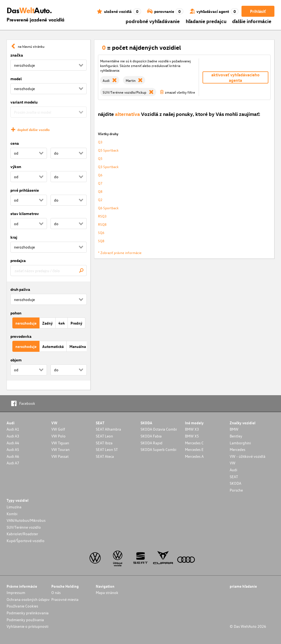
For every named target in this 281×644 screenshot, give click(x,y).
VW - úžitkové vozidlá (248, 456)
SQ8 (101, 241)
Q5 (100, 158)
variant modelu (24, 102)
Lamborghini (240, 443)
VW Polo (58, 436)
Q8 (100, 191)
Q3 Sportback (108, 167)
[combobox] (49, 271)
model (16, 79)
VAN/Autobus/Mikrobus (26, 520)
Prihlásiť (258, 11)
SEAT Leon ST (107, 449)
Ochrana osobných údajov (28, 599)
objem (16, 360)
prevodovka (21, 336)
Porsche (236, 490)
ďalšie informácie (252, 21)
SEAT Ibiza (104, 443)
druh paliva (20, 289)
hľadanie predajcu (206, 21)
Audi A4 (13, 443)
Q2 (100, 200)
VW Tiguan (60, 443)
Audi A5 (13, 449)
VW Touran (61, 449)
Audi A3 (13, 436)
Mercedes (238, 449)
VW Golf (58, 429)
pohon (16, 313)
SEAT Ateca (105, 456)
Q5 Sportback (108, 150)
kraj (14, 237)
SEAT (234, 477)
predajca (18, 260)
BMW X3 (192, 429)
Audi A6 (13, 456)
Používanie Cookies (22, 606)
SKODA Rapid (151, 443)
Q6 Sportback (108, 208)
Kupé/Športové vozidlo (26, 541)
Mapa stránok (107, 593)
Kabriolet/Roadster (22, 534)
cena (15, 143)
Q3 (100, 142)
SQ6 (101, 232)
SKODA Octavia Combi (159, 429)
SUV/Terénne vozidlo (24, 527)
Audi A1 (13, 429)
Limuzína (14, 507)
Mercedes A (194, 456)
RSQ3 (102, 216)
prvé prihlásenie (25, 190)
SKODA (235, 483)
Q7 (100, 183)
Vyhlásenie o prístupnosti (27, 626)
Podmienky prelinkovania (28, 613)
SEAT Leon (104, 436)
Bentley (236, 436)
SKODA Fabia (151, 436)
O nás (56, 593)
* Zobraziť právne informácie (120, 253)
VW (233, 463)
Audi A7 (13, 463)
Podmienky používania (25, 620)
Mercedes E (194, 449)
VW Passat (60, 456)
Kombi (12, 514)
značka (17, 55)
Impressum (16, 593)
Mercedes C (194, 443)
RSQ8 (102, 224)
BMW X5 (192, 436)
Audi (233, 470)
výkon (16, 167)
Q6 (100, 175)
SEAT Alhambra (108, 429)
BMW (234, 429)
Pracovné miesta (65, 599)
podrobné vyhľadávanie (153, 21)
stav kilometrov (25, 214)
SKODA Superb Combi (158, 449)
